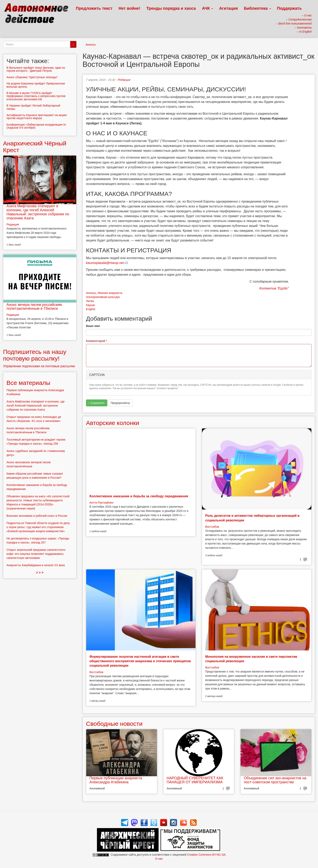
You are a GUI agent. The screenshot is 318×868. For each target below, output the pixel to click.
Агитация (228, 8)
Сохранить (96, 403)
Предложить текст (94, 8)
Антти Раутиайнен (101, 503)
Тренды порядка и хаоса (171, 8)
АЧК (208, 8)
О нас (159, 859)
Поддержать (289, 8)
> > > (40, 573)
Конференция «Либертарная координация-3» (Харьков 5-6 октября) (36, 126)
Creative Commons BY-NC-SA (206, 855)
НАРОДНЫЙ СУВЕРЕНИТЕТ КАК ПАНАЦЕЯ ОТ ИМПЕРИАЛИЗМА (195, 780)
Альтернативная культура (103, 297)
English (91, 309)
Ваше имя (93, 326)
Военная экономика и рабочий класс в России (37, 516)
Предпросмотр (120, 403)
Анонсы (91, 45)
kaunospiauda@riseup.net (105, 263)
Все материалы (28, 383)
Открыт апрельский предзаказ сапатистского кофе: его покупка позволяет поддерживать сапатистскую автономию (36, 554)
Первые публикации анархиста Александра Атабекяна (116, 780)
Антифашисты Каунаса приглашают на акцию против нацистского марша (37, 117)
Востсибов (212, 527)
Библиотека (257, 8)
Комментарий (97, 341)
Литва (90, 301)
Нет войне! (129, 8)
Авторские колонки (113, 423)
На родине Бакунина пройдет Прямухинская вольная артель (36, 85)
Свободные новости (114, 724)
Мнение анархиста (110, 293)
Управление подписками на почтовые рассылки (39, 366)
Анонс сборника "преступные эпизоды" (32, 77)
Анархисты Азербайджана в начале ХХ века (36, 565)
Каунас (91, 305)
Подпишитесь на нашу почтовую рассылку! (35, 355)
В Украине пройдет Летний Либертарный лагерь (33, 107)
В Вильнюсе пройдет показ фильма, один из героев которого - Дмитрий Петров (36, 69)
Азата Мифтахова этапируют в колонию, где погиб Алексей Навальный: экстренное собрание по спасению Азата (38, 212)
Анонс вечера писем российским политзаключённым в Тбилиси (34, 307)
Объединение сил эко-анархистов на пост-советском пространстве (275, 780)
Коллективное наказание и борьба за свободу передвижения (139, 496)
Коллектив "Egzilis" (274, 288)
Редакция (124, 80)
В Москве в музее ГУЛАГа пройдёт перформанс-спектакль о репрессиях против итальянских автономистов (36, 96)
